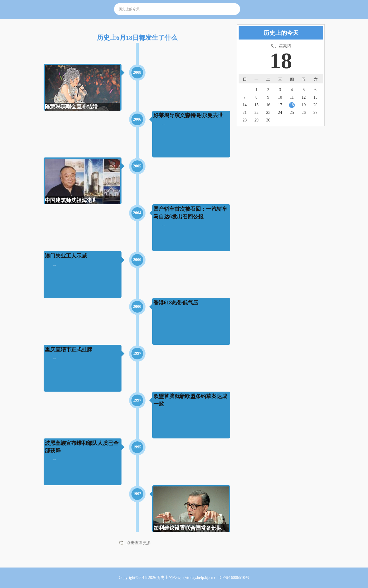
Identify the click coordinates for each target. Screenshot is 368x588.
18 (292, 105)
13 (315, 97)
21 (245, 113)
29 (256, 120)
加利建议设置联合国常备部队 (188, 528)
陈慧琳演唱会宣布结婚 (71, 107)
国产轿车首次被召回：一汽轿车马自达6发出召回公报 (190, 213)
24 (280, 113)
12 (304, 97)
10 (280, 97)
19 (304, 105)
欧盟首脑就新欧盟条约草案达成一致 (190, 400)
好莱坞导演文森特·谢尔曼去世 (188, 115)
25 (292, 113)
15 (256, 105)
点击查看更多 (139, 543)
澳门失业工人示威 (66, 256)
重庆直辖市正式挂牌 (69, 349)
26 (304, 113)
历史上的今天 (169, 578)
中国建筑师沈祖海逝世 (71, 200)
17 (280, 105)
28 (245, 120)
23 (268, 113)
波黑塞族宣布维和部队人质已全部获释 (82, 447)
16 (268, 105)
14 (245, 105)
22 (256, 113)
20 (315, 105)
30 (268, 120)
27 (315, 113)
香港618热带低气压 (176, 303)
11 (292, 97)
